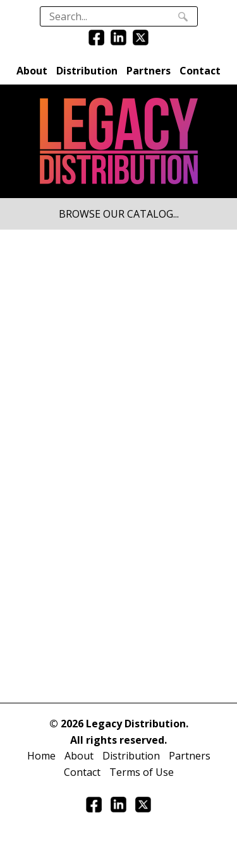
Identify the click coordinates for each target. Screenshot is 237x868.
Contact (200, 71)
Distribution (87, 71)
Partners (149, 71)
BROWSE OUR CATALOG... (119, 214)
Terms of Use (142, 772)
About (32, 71)
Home (41, 756)
